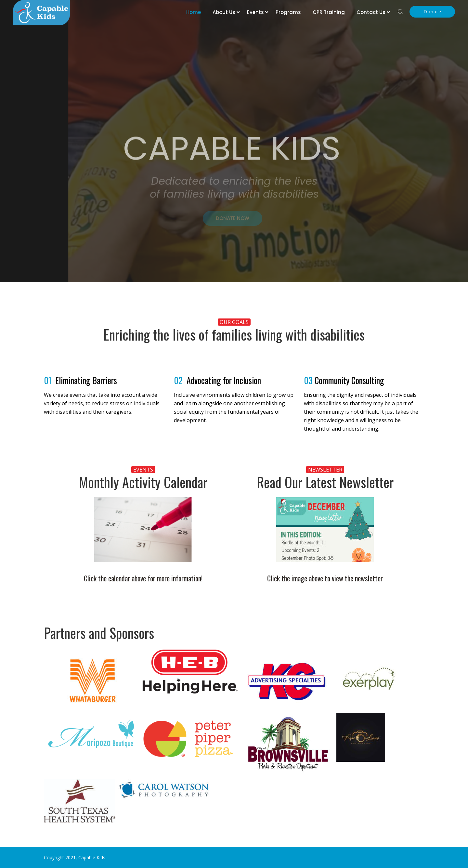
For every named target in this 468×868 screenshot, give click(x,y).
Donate (432, 12)
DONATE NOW (233, 221)
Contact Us (371, 12)
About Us (224, 12)
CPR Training (329, 12)
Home (194, 12)
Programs (288, 12)
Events (255, 12)
